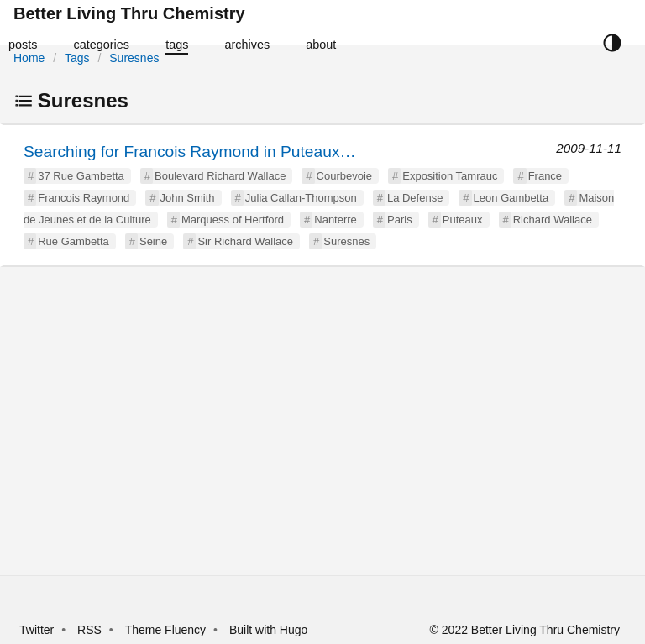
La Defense (415, 198)
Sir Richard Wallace (245, 241)
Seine (153, 241)
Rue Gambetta (73, 241)
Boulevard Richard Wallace (220, 176)
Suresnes (134, 58)
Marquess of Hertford (233, 220)
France (545, 176)
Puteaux (463, 220)
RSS (89, 630)
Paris (400, 220)
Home (29, 58)
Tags (77, 58)
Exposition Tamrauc (450, 176)
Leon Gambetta (511, 198)
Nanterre (336, 220)
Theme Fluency (167, 630)
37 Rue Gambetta (81, 176)
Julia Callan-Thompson (301, 198)
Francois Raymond (84, 198)
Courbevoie (345, 176)
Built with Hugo (268, 630)
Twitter (37, 630)
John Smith (188, 198)
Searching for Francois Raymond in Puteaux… (190, 152)
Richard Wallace (553, 220)
